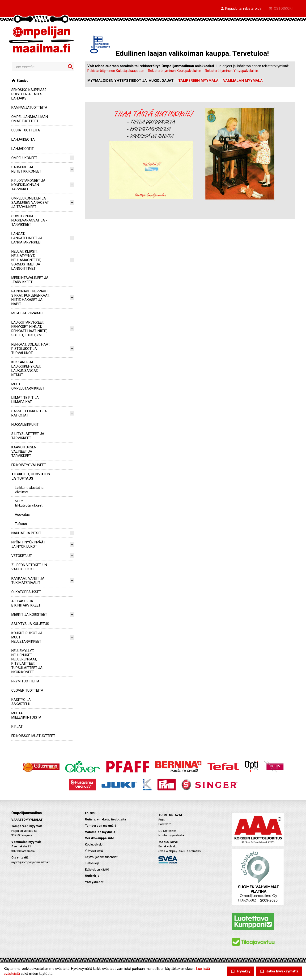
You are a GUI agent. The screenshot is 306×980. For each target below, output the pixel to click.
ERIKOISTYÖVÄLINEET (29, 465)
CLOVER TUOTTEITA (27, 690)
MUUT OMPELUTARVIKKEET (28, 386)
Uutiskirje (92, 876)
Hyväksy (241, 971)
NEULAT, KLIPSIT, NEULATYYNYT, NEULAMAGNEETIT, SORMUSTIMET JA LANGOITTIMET (26, 260)
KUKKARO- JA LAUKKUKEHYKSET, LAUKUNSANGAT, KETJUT (26, 369)
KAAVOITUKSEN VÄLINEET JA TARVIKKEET (24, 451)
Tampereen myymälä (101, 826)
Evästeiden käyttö (97, 869)
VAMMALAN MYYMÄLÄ (243, 81)
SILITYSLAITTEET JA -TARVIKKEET (29, 436)
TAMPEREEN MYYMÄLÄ (198, 81)
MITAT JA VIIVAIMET (28, 313)
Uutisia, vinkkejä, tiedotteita (106, 819)
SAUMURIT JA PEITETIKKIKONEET (26, 169)
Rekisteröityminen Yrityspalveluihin (232, 71)
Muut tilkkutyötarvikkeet (29, 503)
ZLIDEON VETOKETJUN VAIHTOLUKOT (29, 567)
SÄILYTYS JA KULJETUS (30, 624)
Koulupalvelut (94, 844)
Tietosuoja (92, 863)
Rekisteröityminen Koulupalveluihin (175, 71)
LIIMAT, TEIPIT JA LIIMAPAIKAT (25, 400)
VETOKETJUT (22, 556)
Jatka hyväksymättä (279, 971)
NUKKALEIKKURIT (25, 425)
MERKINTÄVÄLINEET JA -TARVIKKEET (30, 280)
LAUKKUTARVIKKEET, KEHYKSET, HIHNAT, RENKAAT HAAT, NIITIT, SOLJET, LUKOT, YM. (29, 329)
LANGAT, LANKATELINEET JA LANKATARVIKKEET (27, 238)
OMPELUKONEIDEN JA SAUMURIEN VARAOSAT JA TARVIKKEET (30, 203)
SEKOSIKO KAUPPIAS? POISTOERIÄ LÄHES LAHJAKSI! (29, 94)
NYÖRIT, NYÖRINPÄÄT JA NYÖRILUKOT (28, 544)
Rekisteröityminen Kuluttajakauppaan (116, 71)
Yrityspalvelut (94, 851)
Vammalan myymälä (100, 832)
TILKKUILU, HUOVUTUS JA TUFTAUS (31, 476)
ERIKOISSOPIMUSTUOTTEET (33, 736)
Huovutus (22, 515)
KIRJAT (17, 727)
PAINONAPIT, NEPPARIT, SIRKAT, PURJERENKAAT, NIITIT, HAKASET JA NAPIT (30, 298)
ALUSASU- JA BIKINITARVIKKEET (26, 603)
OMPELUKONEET (24, 158)
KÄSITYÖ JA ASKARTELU (21, 702)
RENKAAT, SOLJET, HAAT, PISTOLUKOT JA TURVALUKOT (31, 349)
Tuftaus (21, 524)
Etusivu (20, 81)
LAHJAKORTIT (23, 149)
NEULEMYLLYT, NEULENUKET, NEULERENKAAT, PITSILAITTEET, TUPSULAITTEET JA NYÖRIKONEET (27, 661)
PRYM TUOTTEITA (25, 681)
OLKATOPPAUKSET (26, 592)
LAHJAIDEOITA (23, 139)
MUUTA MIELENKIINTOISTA (26, 715)
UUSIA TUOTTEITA (26, 130)
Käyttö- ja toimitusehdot (101, 857)
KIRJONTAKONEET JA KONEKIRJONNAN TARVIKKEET (28, 185)
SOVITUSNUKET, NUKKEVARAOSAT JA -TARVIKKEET (29, 220)
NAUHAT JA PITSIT (26, 533)
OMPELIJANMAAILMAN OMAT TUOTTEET (30, 119)
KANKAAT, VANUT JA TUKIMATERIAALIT (28, 581)
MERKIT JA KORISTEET (29, 615)
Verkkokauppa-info (100, 838)
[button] (241, 9)
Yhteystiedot (94, 882)
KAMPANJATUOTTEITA (29, 108)
